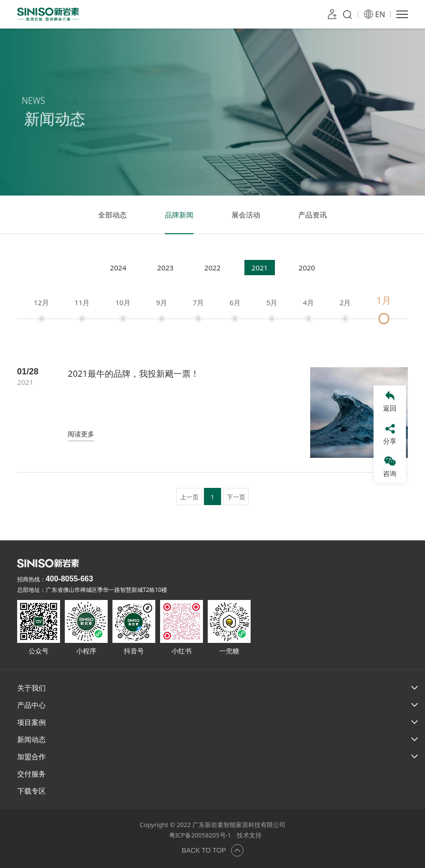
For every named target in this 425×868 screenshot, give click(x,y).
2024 (118, 268)
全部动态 (112, 215)
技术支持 (249, 835)
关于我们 (31, 688)
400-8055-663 (70, 579)
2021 (260, 268)
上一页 (189, 497)
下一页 (236, 497)
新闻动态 (31, 739)
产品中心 (31, 705)
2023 (165, 268)
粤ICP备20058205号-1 (200, 835)
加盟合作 (31, 756)
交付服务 (31, 774)
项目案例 (31, 722)
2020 (307, 268)
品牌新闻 (179, 215)
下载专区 (31, 791)
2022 (212, 268)
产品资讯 (313, 215)
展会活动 (246, 215)
